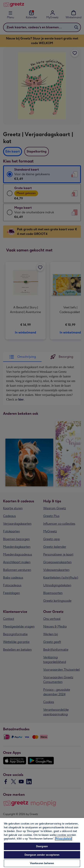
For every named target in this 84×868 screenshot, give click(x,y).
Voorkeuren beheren (42, 863)
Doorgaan (42, 846)
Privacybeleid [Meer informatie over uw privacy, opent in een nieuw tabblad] (64, 839)
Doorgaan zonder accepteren (42, 855)
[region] (42, 843)
